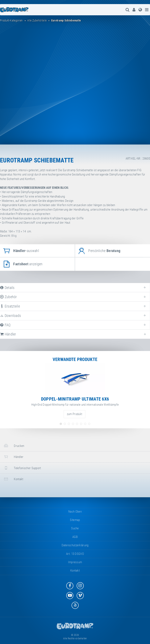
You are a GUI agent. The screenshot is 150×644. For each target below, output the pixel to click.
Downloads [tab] (10, 316)
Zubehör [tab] (8, 297)
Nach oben (75, 512)
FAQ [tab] (5, 325)
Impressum (75, 562)
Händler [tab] (8, 334)
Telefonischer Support (22, 468)
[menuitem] (134, 10)
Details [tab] (7, 288)
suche (75, 528)
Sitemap (75, 520)
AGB (75, 537)
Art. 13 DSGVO (75, 554)
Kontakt (13, 479)
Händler (13, 457)
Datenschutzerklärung (75, 545)
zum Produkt (74, 414)
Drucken (14, 446)
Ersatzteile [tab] (10, 306)
